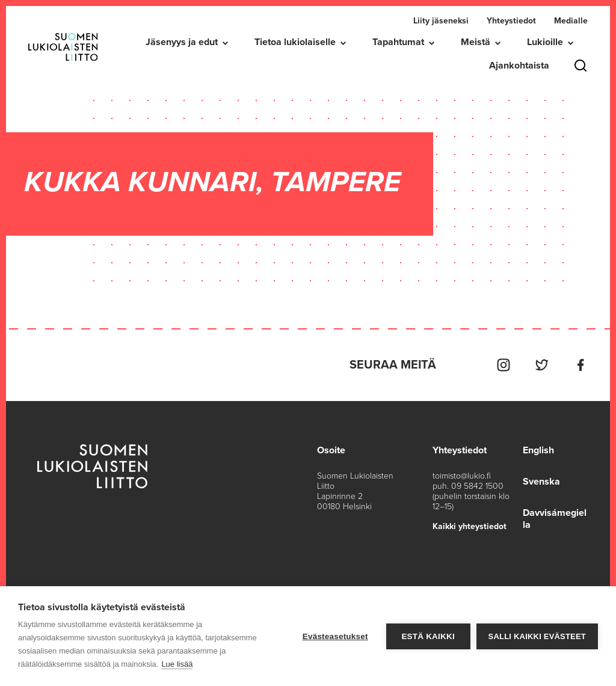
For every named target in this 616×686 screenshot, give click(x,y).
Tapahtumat (398, 42)
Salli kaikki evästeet (537, 636)
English (538, 450)
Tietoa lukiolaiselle (295, 42)
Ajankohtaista (519, 66)
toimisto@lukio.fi (462, 476)
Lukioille (545, 42)
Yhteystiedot (511, 21)
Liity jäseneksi (441, 21)
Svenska (541, 482)
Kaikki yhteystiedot (470, 526)
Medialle (571, 21)
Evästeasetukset (335, 636)
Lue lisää (177, 664)
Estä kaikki (428, 636)
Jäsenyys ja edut (182, 42)
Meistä (476, 42)
